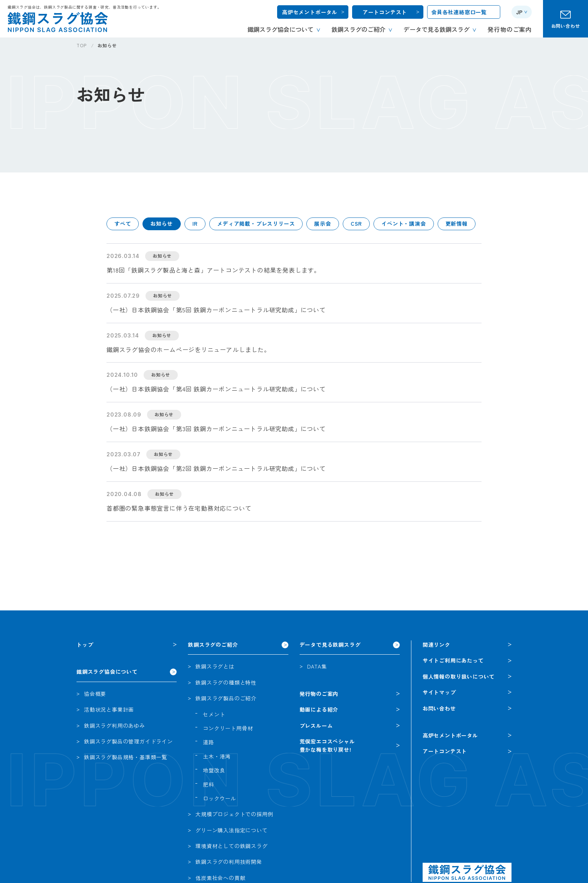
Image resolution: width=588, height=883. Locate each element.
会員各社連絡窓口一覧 (459, 12)
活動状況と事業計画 (109, 709)
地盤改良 (214, 770)
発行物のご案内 (319, 694)
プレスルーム (316, 726)
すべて (123, 223)
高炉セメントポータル (310, 12)
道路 (208, 742)
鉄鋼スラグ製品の (128, 741)
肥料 (208, 784)
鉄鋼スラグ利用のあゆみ (115, 726)
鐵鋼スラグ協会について (107, 672)
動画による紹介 (319, 709)
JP (519, 12)
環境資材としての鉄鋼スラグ (231, 846)
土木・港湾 (217, 756)
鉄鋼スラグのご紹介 (213, 645)
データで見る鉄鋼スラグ (330, 645)
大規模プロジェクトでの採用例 (234, 814)
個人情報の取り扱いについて (459, 676)
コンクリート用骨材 (228, 728)
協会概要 (95, 694)
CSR (356, 223)
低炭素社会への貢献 (220, 878)
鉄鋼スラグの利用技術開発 (229, 862)
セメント (214, 714)
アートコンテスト (385, 12)
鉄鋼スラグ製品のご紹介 (226, 698)
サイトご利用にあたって (453, 660)
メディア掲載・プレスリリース (256, 223)
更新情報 (457, 223)
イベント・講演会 (403, 223)
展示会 (322, 223)
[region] (332, 48)
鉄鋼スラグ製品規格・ (126, 757)
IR (195, 223)
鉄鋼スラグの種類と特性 (226, 682)
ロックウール (220, 798)
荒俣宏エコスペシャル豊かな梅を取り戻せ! (327, 745)
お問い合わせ (566, 26)
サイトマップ (439, 692)
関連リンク (436, 645)
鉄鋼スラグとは (215, 666)
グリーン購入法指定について (231, 830)
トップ (85, 645)
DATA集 (317, 666)
